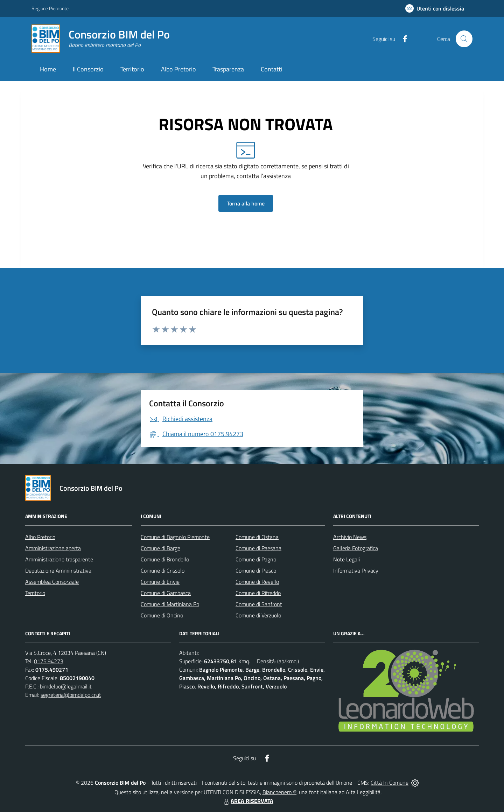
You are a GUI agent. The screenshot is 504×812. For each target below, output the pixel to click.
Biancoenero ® (279, 792)
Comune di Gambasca (166, 593)
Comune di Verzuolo (258, 615)
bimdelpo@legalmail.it (66, 686)
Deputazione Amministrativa (58, 570)
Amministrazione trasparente (59, 559)
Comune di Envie (160, 582)
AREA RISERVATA (248, 801)
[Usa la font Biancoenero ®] (435, 8)
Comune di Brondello (165, 559)
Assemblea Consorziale (52, 582)
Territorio (35, 593)
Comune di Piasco (256, 570)
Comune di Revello (257, 582)
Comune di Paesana (258, 548)
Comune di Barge (160, 548)
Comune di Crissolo (163, 570)
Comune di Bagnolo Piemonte (175, 537)
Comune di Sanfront (259, 604)
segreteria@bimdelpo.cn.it (71, 695)
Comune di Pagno (256, 559)
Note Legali (346, 559)
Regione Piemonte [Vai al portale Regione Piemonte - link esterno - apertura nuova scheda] (50, 8)
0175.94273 (49, 661)
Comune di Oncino (162, 615)
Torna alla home (246, 203)
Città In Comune (390, 783)
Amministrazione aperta (53, 548)
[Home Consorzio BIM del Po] (101, 39)
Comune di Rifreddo (258, 593)
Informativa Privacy (356, 570)
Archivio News (350, 537)
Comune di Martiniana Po (170, 604)
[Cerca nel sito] (464, 39)
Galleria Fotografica (356, 548)
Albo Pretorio (40, 537)
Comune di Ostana (257, 537)
